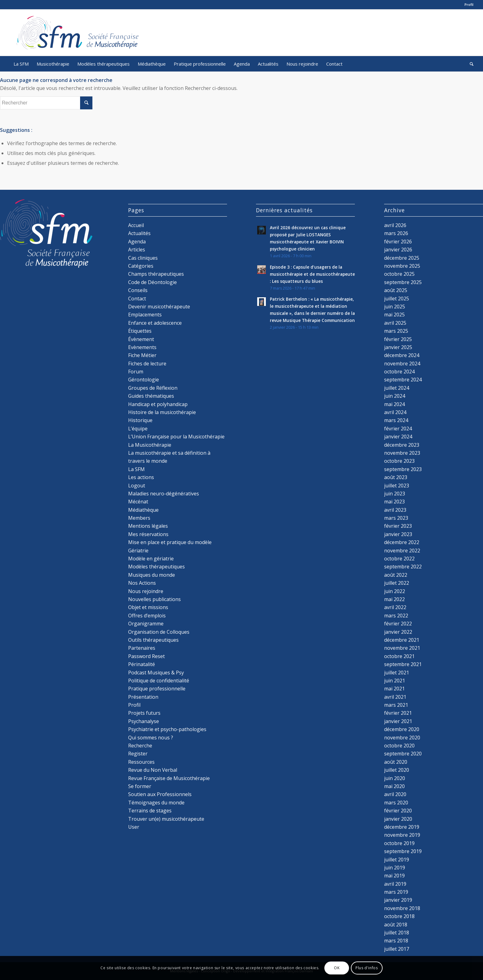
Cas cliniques (143, 258)
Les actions (141, 477)
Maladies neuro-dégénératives (164, 494)
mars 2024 (396, 420)
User (134, 827)
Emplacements (145, 315)
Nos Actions (142, 583)
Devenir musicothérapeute (159, 307)
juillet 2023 (397, 486)
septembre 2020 (403, 754)
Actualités (139, 233)
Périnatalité (142, 664)
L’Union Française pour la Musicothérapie (176, 437)
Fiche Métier (142, 355)
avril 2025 (395, 323)
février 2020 (398, 811)
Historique (140, 420)
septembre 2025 (403, 282)
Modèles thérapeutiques (156, 567)
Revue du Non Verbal (153, 770)
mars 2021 (396, 705)
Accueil (136, 225)
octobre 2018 (399, 916)
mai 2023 (394, 502)
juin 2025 (395, 307)
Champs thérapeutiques (156, 274)
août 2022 (396, 575)
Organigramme (146, 624)
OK (337, 968)
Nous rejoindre (146, 591)
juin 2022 (395, 591)
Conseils (138, 290)
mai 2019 (394, 876)
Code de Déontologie (152, 282)
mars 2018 (396, 941)
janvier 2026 (398, 250)
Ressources (141, 762)
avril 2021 (395, 697)
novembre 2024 (402, 364)
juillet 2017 (397, 949)
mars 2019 (396, 892)
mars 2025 (396, 331)
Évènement (141, 339)
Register (138, 754)
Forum (136, 372)
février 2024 (398, 429)
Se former (140, 786)
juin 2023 (395, 494)
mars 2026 (396, 233)
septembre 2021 (403, 664)
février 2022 (398, 624)
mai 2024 (394, 404)
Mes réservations (148, 534)
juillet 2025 (397, 299)
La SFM (136, 469)
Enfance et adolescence (155, 323)
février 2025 (398, 339)
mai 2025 (394, 315)
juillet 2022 (397, 583)
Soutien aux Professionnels (160, 794)
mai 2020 (394, 786)
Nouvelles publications (154, 599)
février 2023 (398, 526)
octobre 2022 (399, 559)
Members (139, 518)
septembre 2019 (403, 851)
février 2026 (398, 242)
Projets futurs (144, 713)
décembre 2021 (402, 640)
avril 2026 (395, 225)
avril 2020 (395, 794)
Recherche (140, 746)
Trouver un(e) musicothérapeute (166, 819)
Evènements (142, 347)
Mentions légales (148, 526)
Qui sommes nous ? (151, 738)
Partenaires (142, 648)
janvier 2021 (398, 721)
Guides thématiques (151, 396)
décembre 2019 (402, 827)
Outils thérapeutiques (153, 640)
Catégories (141, 266)
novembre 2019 (402, 835)
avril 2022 (395, 607)
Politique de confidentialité (159, 681)
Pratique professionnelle (157, 689)
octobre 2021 (399, 656)
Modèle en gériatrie (151, 559)
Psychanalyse (144, 721)
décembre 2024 (402, 355)
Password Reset (146, 656)
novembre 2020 (402, 738)
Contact (137, 299)
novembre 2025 (402, 266)
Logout (137, 486)
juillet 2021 (397, 673)
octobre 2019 (399, 843)
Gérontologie (144, 380)
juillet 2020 (397, 770)
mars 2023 (396, 518)
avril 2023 (395, 510)
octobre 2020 (399, 746)
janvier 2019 (398, 900)
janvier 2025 (398, 347)
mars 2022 (396, 616)
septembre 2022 (403, 567)
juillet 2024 (397, 388)
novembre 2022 (402, 551)
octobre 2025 (399, 274)
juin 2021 (395, 681)
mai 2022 (394, 599)
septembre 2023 (403, 469)
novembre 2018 (402, 908)
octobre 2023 (399, 461)
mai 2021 (394, 689)
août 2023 (396, 477)
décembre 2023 (402, 445)
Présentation (143, 697)
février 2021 (398, 713)
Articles (137, 250)
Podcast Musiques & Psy (156, 673)
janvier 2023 (398, 534)
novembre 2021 (402, 648)
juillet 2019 (397, 860)
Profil (469, 4)
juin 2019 (395, 868)
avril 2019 (395, 884)
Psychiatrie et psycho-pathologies (167, 729)
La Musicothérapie (150, 445)
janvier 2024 (398, 437)
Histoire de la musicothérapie (162, 412)
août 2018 (396, 925)
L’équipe (138, 429)
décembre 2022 (402, 542)
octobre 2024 (399, 372)
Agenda (137, 242)
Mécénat (138, 502)
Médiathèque (143, 510)
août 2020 (396, 762)
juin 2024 (395, 396)
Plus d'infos (367, 968)
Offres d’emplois (147, 616)
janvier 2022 (398, 632)
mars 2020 (396, 803)
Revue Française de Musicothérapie (169, 778)
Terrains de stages (150, 811)
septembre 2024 (403, 380)
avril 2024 (395, 412)
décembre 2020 (402, 729)
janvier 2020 (398, 819)
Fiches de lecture (147, 364)
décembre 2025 (402, 258)
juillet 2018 (397, 933)
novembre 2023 (402, 453)
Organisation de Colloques (159, 632)
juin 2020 (395, 778)
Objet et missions (148, 607)
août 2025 (396, 290)
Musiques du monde (152, 575)
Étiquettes (140, 331)
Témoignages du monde (156, 803)
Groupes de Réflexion (153, 388)
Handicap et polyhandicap (158, 404)
